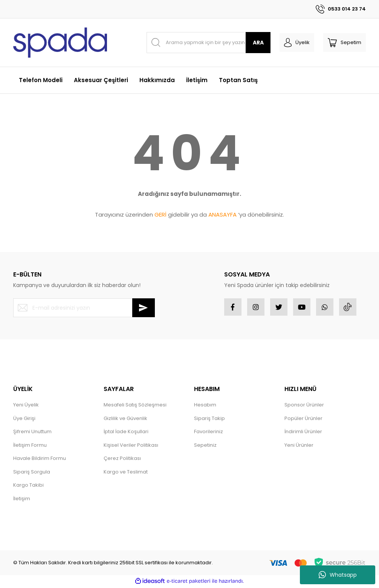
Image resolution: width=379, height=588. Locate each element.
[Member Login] (297, 43)
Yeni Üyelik (26, 406)
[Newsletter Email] (84, 308)
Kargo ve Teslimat (126, 473)
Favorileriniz (209, 433)
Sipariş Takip (209, 420)
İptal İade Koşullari (126, 433)
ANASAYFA (222, 215)
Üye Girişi (24, 420)
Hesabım (205, 406)
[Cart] (345, 43)
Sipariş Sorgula (32, 473)
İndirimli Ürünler (303, 433)
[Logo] (60, 43)
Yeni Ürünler (299, 447)
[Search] (209, 43)
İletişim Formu (30, 447)
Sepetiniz (205, 447)
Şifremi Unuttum (32, 433)
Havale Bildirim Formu (40, 460)
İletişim (22, 500)
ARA (258, 43)
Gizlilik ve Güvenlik (125, 420)
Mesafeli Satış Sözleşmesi (135, 406)
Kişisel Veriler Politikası (131, 447)
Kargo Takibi (28, 486)
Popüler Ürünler (303, 420)
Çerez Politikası (122, 460)
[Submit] (144, 308)
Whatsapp (338, 575)
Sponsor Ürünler (304, 406)
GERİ (160, 215)
